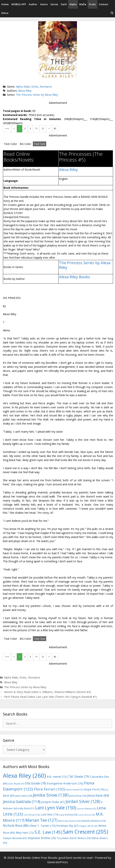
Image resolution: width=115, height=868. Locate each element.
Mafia (83, 4)
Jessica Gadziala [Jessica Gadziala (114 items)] (22, 802)
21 (43, 129)
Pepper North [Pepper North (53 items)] (88, 826)
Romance (46, 87)
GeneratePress (57, 862)
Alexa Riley (25, 91)
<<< (7, 129)
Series (54, 4)
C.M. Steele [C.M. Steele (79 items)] (78, 777)
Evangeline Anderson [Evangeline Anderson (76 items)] (65, 783)
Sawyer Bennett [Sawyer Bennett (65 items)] (15, 838)
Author (33, 4)
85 (55, 129)
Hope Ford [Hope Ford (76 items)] (94, 789)
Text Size (40, 144)
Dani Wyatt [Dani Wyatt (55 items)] (16, 784)
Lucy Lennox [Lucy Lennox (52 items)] (87, 815)
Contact (103, 4)
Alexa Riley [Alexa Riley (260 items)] (24, 776)
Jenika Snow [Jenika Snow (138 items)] (51, 795)
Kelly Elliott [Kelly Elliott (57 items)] (26, 808)
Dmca (5, 13)
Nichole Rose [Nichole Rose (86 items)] (16, 825)
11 (36, 129)
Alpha (73, 4)
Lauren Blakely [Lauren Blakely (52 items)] (86, 809)
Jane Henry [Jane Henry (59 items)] (24, 796)
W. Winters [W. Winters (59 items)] (82, 838)
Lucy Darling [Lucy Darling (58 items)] (68, 815)
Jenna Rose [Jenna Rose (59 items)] (78, 796)
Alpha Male (23, 87)
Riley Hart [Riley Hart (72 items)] (25, 833)
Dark (64, 4)
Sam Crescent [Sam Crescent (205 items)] (86, 832)
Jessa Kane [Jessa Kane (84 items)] (98, 795)
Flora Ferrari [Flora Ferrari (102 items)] (49, 789)
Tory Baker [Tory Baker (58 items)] (65, 838)
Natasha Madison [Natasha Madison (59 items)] (94, 821)
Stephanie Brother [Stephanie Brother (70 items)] (42, 838)
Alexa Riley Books (75, 277)
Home (5, 4)
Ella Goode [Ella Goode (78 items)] (36, 783)
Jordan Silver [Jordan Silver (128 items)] (83, 801)
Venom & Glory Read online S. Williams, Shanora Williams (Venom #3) (48, 692)
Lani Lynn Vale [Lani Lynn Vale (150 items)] (56, 808)
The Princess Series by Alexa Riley (37, 95)
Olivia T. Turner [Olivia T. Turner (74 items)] (43, 826)
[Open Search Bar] (112, 13)
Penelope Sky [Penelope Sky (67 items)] (67, 826)
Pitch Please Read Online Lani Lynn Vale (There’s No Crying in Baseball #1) (51, 697)
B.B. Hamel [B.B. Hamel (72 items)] (57, 777)
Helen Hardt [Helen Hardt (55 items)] (74, 790)
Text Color (10, 144)
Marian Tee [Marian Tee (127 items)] (41, 820)
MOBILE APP (19, 4)
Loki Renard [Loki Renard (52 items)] (32, 815)
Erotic (92, 4)
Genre (44, 4)
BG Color (25, 144)
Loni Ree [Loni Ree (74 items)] (50, 814)
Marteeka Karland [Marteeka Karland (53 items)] (70, 821)
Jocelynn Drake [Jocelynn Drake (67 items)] (53, 802)
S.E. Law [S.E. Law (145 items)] (48, 832)
